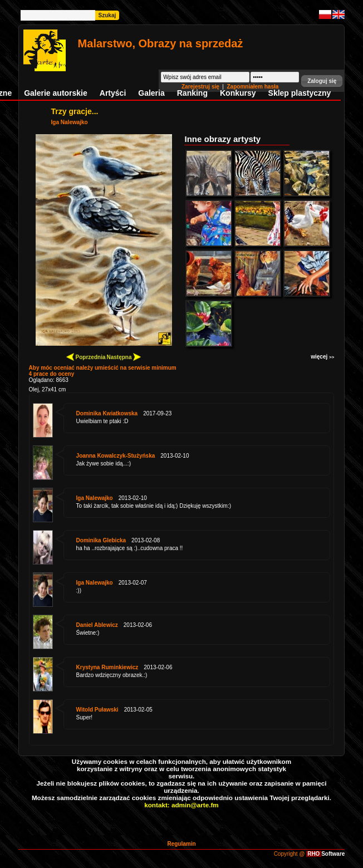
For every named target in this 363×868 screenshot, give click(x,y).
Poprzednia (86, 357)
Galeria (151, 93)
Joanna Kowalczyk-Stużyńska (116, 456)
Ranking (192, 93)
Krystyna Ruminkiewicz (107, 667)
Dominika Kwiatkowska (107, 413)
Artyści (113, 93)
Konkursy (238, 93)
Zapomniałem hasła (253, 87)
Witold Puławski (97, 710)
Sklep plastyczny (300, 93)
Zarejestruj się (201, 87)
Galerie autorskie (56, 93)
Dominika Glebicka (101, 540)
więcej (322, 357)
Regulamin (181, 844)
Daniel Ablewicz (97, 625)
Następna (124, 357)
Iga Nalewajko (70, 122)
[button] (322, 81)
